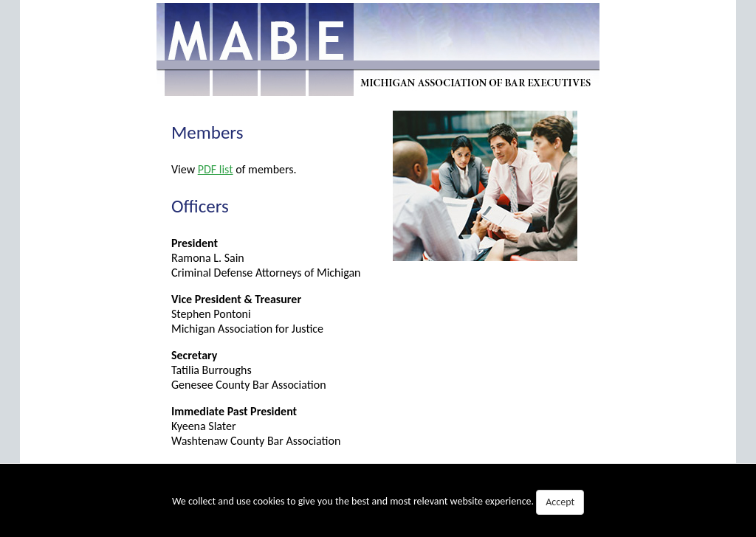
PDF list (216, 169)
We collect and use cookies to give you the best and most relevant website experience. (378, 502)
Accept (560, 502)
